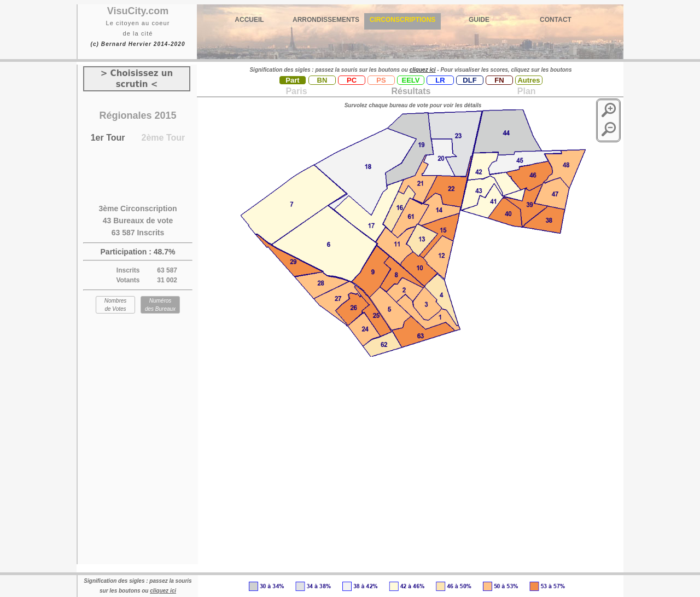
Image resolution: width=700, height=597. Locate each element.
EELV (411, 80)
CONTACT (556, 20)
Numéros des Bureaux (160, 305)
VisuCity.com (138, 11)
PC (352, 80)
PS (381, 80)
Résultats (411, 91)
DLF (469, 80)
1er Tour (108, 138)
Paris (296, 91)
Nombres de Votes (116, 305)
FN (499, 80)
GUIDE (479, 20)
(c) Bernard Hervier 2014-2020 (138, 44)
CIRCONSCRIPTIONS (403, 20)
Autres (529, 80)
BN (322, 80)
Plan (525, 91)
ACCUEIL (249, 20)
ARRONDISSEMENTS (326, 20)
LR (440, 80)
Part (292, 80)
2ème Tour (164, 138)
